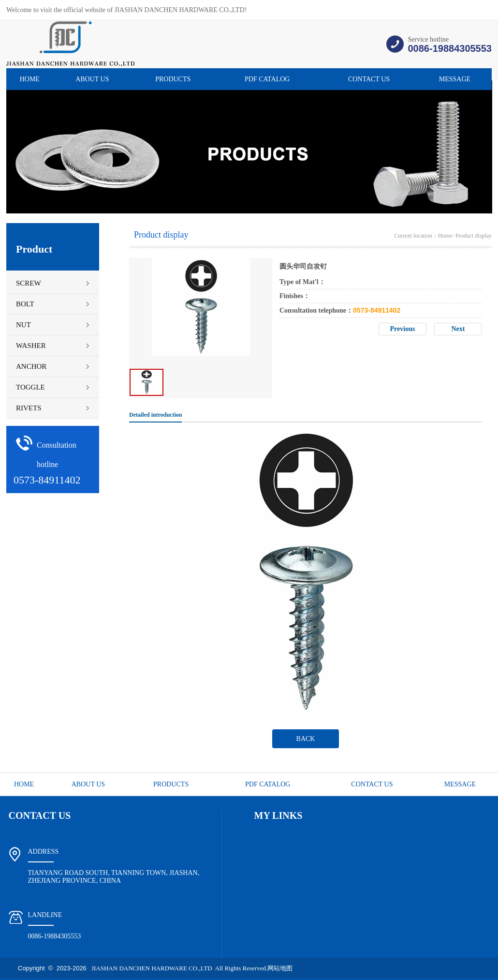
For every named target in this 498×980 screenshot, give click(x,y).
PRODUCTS (173, 79)
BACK (306, 739)
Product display (474, 236)
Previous (403, 329)
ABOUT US (92, 79)
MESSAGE (455, 79)
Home (445, 236)
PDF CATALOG (267, 79)
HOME (30, 79)
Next (458, 329)
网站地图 (280, 968)
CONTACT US (369, 79)
